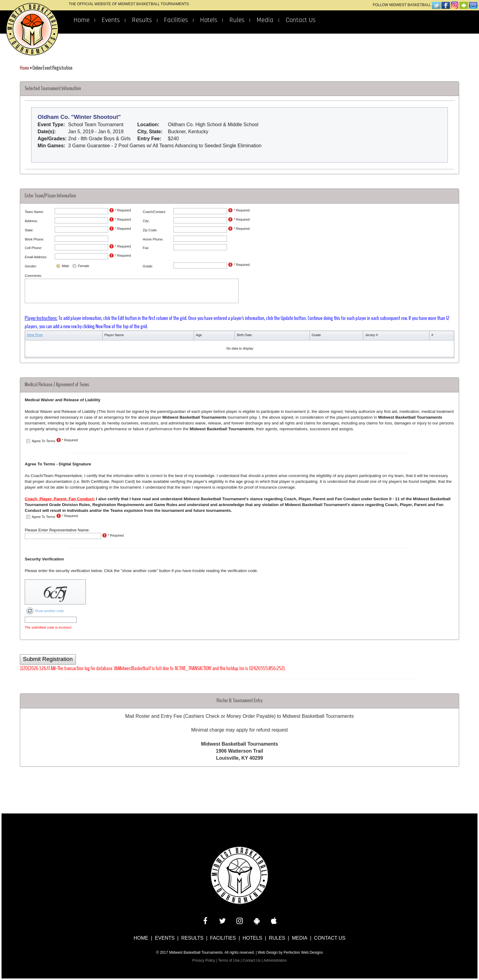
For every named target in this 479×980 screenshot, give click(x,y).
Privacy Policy (204, 960)
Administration (275, 960)
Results (142, 20)
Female (84, 266)
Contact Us (301, 20)
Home (82, 20)
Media (265, 20)
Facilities (176, 20)
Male (65, 266)
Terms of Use (229, 960)
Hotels (209, 20)
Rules (237, 20)
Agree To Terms (44, 441)
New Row (35, 335)
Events (111, 20)
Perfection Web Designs (303, 952)
